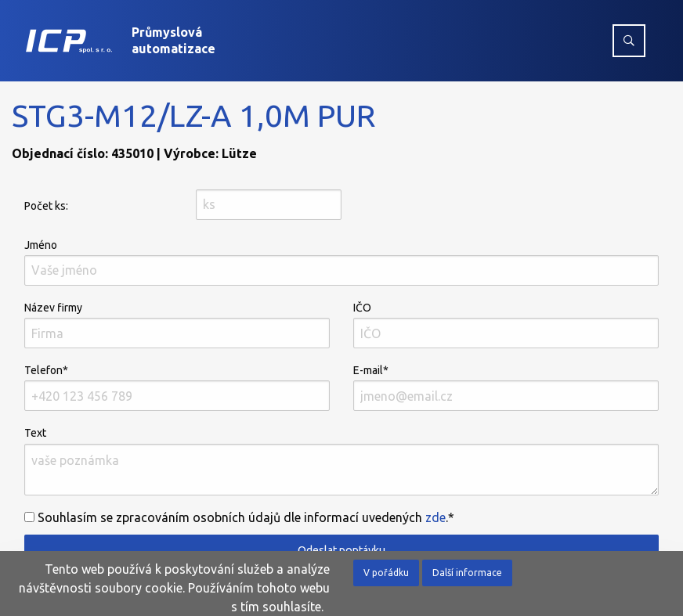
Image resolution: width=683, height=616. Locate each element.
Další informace (467, 573)
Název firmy (177, 325)
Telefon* (177, 387)
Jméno (341, 262)
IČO (506, 325)
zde (435, 517)
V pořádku (386, 573)
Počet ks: (46, 206)
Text (341, 461)
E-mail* (506, 387)
